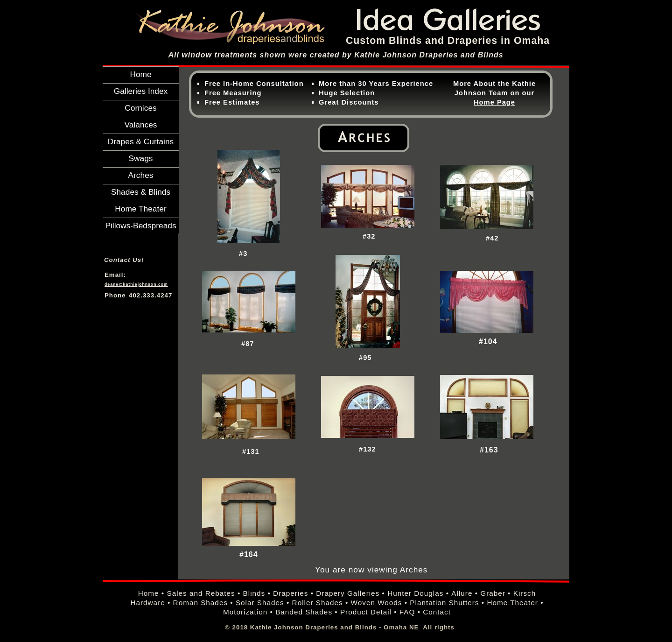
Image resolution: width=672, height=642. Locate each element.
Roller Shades (318, 603)
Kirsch (525, 593)
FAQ (407, 612)
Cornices (140, 108)
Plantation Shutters (444, 603)
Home (140, 74)
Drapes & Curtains (141, 141)
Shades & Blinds (141, 192)
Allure (462, 593)
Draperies (290, 593)
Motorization (245, 612)
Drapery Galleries (348, 593)
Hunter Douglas (415, 593)
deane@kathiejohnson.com (136, 284)
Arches (141, 175)
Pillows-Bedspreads (140, 226)
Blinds (254, 593)
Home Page (494, 102)
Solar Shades (260, 603)
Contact (437, 612)
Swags (140, 158)
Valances (141, 125)
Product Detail (366, 612)
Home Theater (140, 209)
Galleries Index (141, 91)
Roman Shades (200, 603)
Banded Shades (304, 612)
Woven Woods (377, 603)
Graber (493, 593)
